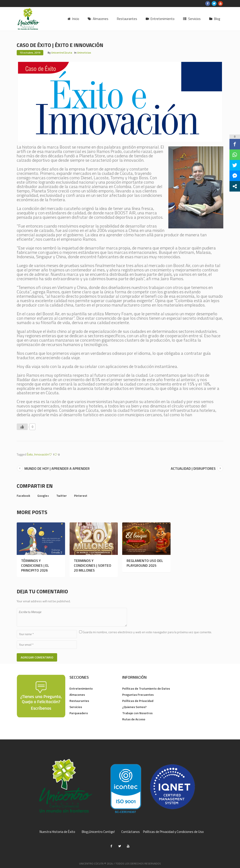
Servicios (76, 707)
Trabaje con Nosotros (137, 713)
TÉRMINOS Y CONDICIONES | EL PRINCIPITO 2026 (35, 565)
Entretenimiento (81, 688)
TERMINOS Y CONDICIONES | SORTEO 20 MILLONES (93, 565)
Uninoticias (84, 53)
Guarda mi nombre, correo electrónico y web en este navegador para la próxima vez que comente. (147, 632)
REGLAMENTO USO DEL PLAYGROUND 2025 (145, 563)
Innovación (42, 454)
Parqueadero (79, 713)
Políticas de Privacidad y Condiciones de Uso (173, 832)
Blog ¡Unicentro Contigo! (98, 832)
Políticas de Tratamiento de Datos (146, 688)
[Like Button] (22, 427)
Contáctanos (131, 832)
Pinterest (81, 496)
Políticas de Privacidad (138, 701)
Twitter (62, 496)
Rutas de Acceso (134, 719)
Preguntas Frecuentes (138, 695)
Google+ (43, 496)
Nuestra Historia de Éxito (57, 832)
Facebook (23, 496)
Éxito (30, 454)
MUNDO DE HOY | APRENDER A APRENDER (57, 468)
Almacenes (77, 695)
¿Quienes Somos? (134, 707)
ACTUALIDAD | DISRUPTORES (193, 468)
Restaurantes (79, 701)
